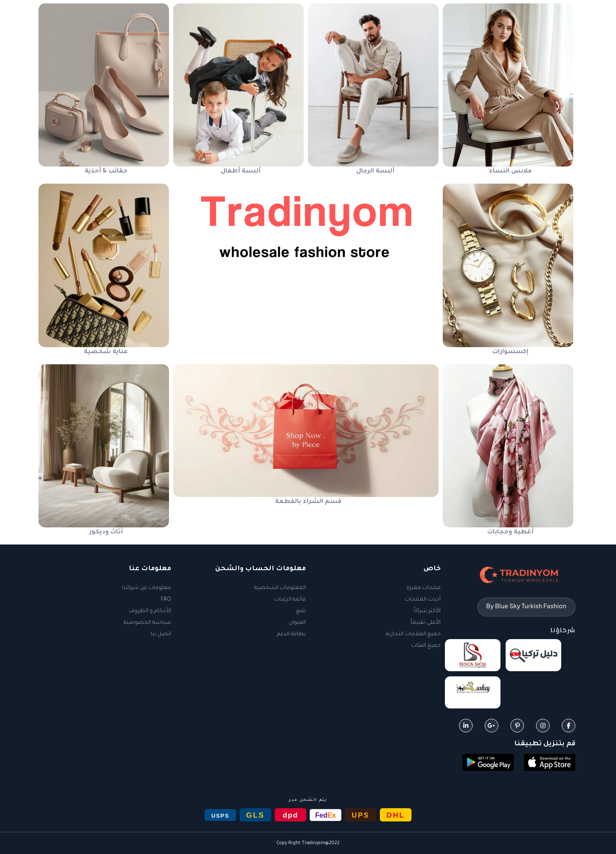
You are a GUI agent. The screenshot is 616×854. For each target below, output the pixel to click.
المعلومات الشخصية (280, 588)
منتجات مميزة (423, 588)
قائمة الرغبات (290, 600)
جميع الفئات (426, 646)
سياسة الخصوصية (147, 623)
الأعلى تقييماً (426, 623)
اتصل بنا (161, 634)
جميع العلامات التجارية (413, 634)
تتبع (301, 611)
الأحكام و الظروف (150, 611)
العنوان (297, 623)
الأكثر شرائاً (427, 611)
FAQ (166, 600)
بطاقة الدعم (291, 634)
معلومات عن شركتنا (147, 588)
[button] (550, 763)
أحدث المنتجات (423, 600)
